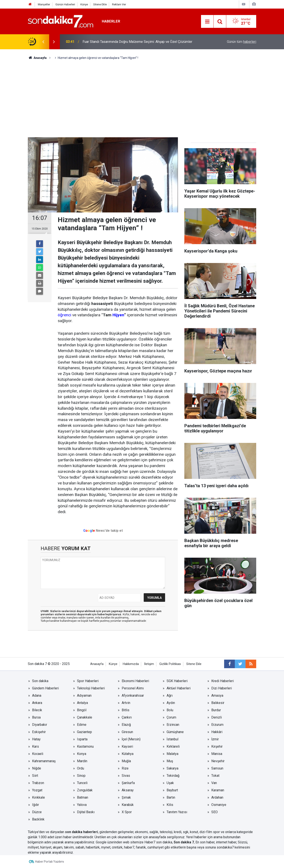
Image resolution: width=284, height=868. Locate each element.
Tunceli (82, 783)
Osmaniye (219, 805)
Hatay (36, 739)
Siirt (35, 776)
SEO (214, 812)
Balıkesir (218, 703)
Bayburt (172, 790)
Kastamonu (85, 746)
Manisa (217, 754)
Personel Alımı (133, 688)
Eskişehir (39, 732)
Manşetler (44, 4)
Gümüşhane (175, 732)
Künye (84, 4)
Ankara (37, 703)
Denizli (217, 717)
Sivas (126, 776)
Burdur (216, 710)
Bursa (36, 717)
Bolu (170, 710)
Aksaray (128, 790)
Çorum (171, 717)
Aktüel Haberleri (179, 688)
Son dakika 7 (184, 842)
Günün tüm (242, 42)
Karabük (128, 805)
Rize (125, 768)
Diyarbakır (40, 725)
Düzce (37, 812)
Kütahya (128, 754)
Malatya (172, 754)
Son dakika (40, 681)
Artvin (126, 703)
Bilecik (37, 710)
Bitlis (126, 710)
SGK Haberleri (177, 681)
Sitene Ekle (100, 4)
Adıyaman (84, 695)
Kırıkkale (38, 797)
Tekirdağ (173, 776)
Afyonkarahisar (133, 695)
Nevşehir (218, 761)
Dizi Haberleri (222, 688)
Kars (35, 746)
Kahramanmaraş (44, 761)
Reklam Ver (119, 4)
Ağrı (170, 695)
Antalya (82, 703)
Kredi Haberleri (223, 681)
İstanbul (172, 739)
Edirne (82, 725)
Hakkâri (217, 732)
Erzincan (173, 725)
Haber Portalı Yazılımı (50, 862)
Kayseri (127, 746)
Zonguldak (85, 790)
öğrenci (64, 315)
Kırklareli (173, 746)
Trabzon (38, 783)
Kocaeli (38, 754)
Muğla (126, 761)
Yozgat (37, 790)
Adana (37, 695)
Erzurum (217, 725)
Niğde (37, 768)
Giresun (127, 732)
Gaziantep (84, 732)
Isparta (82, 739)
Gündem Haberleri (45, 688)
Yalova (82, 805)
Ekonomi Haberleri (135, 681)
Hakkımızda (131, 664)
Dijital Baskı (86, 812)
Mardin (82, 761)
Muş (170, 761)
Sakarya (172, 768)
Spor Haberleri (88, 681)
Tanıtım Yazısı (177, 812)
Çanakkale (85, 717)
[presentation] (43, 42)
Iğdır (35, 805)
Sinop (81, 776)
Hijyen (118, 315)
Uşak (170, 783)
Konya (82, 754)
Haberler (111, 21)
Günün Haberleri (65, 4)
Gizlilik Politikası (170, 664)
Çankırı (127, 717)
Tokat (215, 776)
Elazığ (126, 725)
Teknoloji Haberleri (91, 688)
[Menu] (207, 22)
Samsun (217, 768)
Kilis (170, 805)
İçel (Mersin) (131, 739)
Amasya (217, 695)
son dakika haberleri (81, 832)
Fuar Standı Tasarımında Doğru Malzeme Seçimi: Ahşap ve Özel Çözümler (137, 42)
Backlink (38, 819)
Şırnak (126, 797)
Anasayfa (97, 664)
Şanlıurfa (128, 783)
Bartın (171, 797)
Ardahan (217, 797)
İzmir (215, 739)
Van (214, 783)
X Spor (127, 812)
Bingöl (82, 710)
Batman (83, 797)
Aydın (171, 703)
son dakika (164, 842)
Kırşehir (217, 746)
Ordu (81, 768)
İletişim (149, 664)
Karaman (218, 790)
